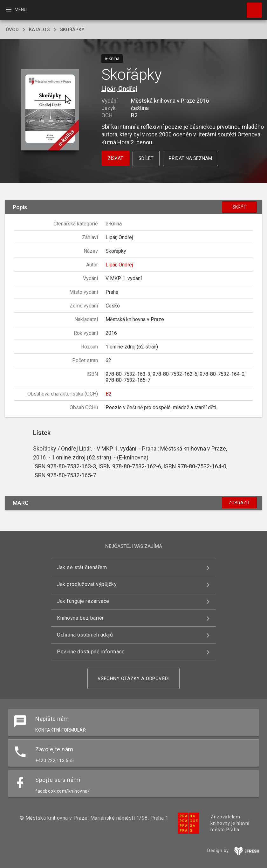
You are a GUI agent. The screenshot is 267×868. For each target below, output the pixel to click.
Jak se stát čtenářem (82, 567)
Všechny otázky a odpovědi (134, 679)
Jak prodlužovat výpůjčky (87, 584)
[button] (50, 110)
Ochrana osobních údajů (85, 635)
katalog (39, 30)
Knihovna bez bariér (80, 618)
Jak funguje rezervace (83, 601)
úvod (12, 30)
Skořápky (72, 30)
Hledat (251, 7)
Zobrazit (239, 503)
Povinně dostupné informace (91, 652)
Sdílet (146, 158)
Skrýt (239, 207)
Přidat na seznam (190, 158)
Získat (115, 158)
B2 (109, 394)
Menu (16, 10)
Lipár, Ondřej (119, 89)
